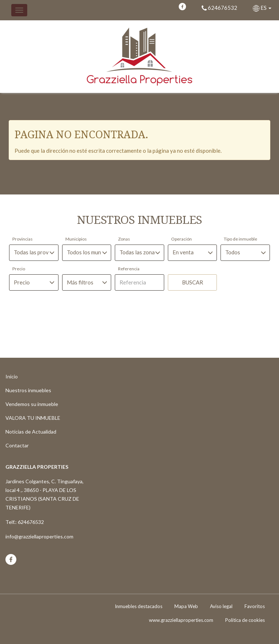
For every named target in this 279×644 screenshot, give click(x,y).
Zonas (124, 239)
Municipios (76, 239)
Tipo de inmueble (240, 239)
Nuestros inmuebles (28, 390)
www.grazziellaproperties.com (181, 620)
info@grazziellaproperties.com (39, 536)
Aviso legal (221, 606)
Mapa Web (186, 606)
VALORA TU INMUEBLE (33, 418)
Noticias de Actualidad (31, 432)
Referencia (129, 269)
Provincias (23, 239)
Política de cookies (245, 620)
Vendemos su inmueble (32, 404)
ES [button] (263, 8)
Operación (181, 239)
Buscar (193, 282)
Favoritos (255, 606)
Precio (19, 269)
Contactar (17, 445)
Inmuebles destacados (139, 606)
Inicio (12, 376)
